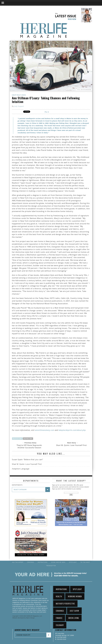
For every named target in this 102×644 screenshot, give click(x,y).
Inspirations (19, 95)
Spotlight (73, 562)
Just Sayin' (74, 611)
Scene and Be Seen (58, 562)
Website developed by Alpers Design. (24, 618)
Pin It (47, 112)
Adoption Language (21, 469)
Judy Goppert (19, 106)
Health (59, 596)
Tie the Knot (85, 562)
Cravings (31, 562)
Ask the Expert (18, 562)
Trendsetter (51, 566)
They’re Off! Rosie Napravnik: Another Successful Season (29, 446)
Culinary (60, 625)
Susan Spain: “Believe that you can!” (28, 460)
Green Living (74, 618)
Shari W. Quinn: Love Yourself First (71, 445)
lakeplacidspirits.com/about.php (72, 430)
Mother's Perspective (65, 604)
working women (75, 596)
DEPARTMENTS (17, 485)
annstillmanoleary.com (45, 430)
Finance (59, 618)
